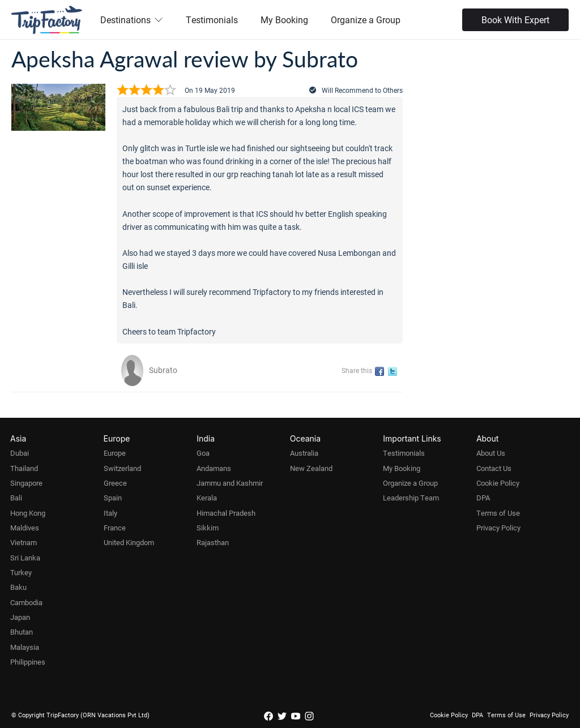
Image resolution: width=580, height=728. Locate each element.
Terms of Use (498, 513)
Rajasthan (213, 542)
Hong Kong (28, 513)
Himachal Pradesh (226, 513)
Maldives (25, 528)
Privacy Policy (498, 528)
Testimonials (212, 20)
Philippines (28, 662)
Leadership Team (411, 498)
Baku (18, 587)
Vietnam (24, 542)
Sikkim (208, 528)
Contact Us (494, 468)
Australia (304, 453)
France (115, 528)
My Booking (284, 20)
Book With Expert (515, 20)
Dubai (20, 453)
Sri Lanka (25, 558)
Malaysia (25, 647)
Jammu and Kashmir (230, 483)
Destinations (132, 20)
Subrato (163, 370)
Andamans (214, 468)
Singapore (26, 483)
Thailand (24, 468)
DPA (483, 498)
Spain (113, 498)
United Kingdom (129, 542)
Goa (203, 453)
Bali (16, 498)
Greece (115, 483)
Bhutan (22, 632)
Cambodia (26, 602)
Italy (110, 513)
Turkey (21, 572)
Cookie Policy (498, 483)
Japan (20, 617)
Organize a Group (366, 20)
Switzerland (122, 468)
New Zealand (311, 468)
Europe (115, 453)
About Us (491, 453)
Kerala (207, 498)
